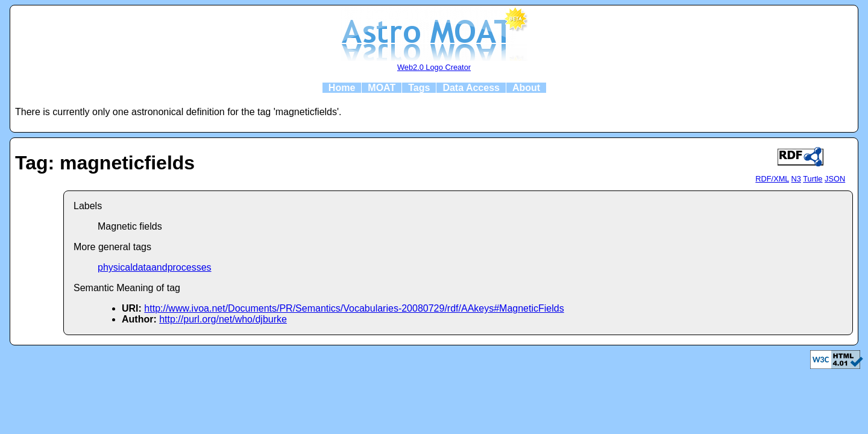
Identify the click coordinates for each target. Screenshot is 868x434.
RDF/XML (772, 179)
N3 (796, 179)
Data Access (471, 88)
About (526, 88)
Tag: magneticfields (105, 163)
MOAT (382, 88)
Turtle (813, 179)
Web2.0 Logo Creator (434, 67)
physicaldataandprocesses (155, 267)
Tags (419, 88)
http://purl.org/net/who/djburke (223, 319)
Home (342, 88)
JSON (835, 179)
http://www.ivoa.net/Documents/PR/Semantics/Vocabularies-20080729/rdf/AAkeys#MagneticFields (354, 308)
